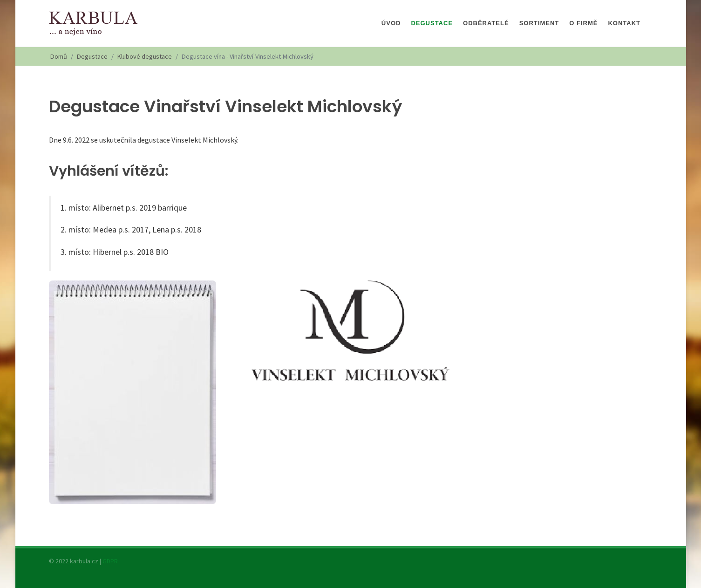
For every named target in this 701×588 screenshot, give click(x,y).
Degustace (92, 56)
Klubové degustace (145, 56)
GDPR (110, 561)
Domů (59, 56)
